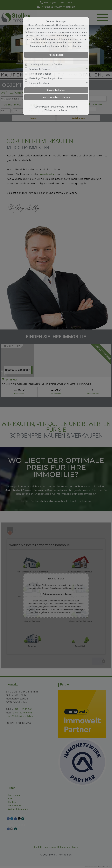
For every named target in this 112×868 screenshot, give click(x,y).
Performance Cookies (40, 74)
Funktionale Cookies (40, 69)
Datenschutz (58, 107)
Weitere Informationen (56, 110)
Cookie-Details (42, 107)
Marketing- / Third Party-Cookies (46, 78)
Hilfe (79, 46)
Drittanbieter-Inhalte (39, 83)
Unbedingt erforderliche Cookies (46, 64)
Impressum (72, 107)
